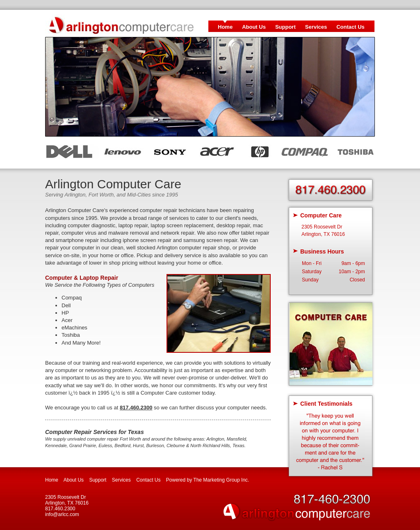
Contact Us (350, 27)
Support (285, 27)
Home (225, 27)
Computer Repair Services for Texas (95, 432)
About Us (254, 27)
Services (316, 27)
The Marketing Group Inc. (221, 480)
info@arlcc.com (62, 514)
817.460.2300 (136, 408)
